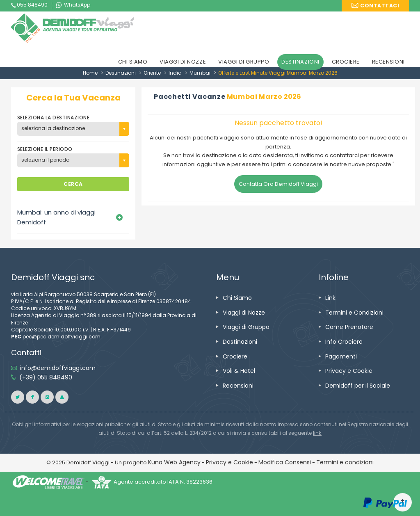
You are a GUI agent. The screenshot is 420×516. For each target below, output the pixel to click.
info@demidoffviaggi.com (58, 368)
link (317, 433)
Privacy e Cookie (349, 371)
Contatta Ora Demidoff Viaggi (278, 184)
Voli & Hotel (239, 371)
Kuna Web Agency (174, 462)
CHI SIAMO (133, 62)
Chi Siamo (237, 298)
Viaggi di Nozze (244, 313)
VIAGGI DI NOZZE (183, 62)
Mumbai (200, 73)
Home (90, 73)
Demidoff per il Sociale (358, 386)
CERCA (73, 184)
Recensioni (238, 386)
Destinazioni (121, 73)
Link (330, 298)
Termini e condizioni (345, 462)
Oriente (152, 73)
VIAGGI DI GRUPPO (244, 62)
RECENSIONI (388, 62)
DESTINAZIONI (300, 62)
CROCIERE (346, 62)
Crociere (235, 356)
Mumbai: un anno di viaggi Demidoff (56, 217)
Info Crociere (344, 342)
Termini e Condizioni (354, 313)
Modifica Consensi (285, 462)
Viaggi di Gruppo (246, 327)
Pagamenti (341, 356)
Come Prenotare (349, 327)
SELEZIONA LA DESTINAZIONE (53, 118)
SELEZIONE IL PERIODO (45, 149)
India (175, 73)
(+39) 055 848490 (46, 377)
